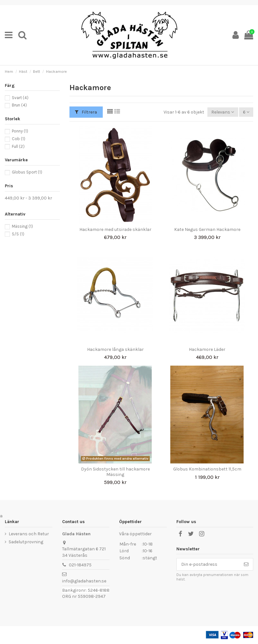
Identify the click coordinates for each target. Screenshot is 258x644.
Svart (20, 98)
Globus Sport (27, 172)
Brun (19, 105)
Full (18, 146)
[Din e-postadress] (208, 564)
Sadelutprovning (26, 542)
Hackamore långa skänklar (115, 349)
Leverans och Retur (29, 534)
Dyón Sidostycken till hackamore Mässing (115, 472)
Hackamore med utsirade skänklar (115, 229)
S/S (18, 234)
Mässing (22, 226)
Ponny (20, 131)
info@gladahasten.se (84, 581)
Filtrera (86, 112)
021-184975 (80, 565)
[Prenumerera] (246, 564)
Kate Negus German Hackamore (207, 229)
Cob (19, 139)
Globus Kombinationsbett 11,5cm (207, 469)
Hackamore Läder (207, 349)
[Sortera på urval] (223, 112)
